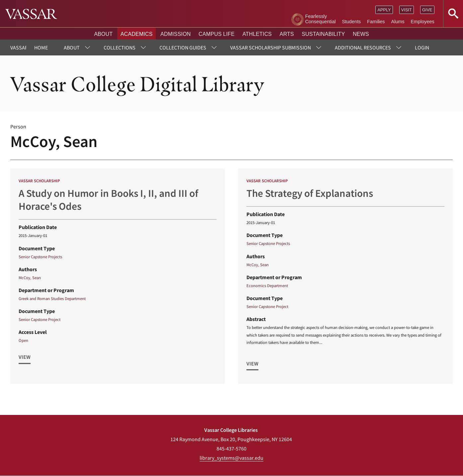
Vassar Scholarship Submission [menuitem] (271, 47)
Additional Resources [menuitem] (363, 47)
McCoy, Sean (30, 280)
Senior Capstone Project (40, 322)
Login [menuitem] (422, 47)
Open (23, 343)
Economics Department (267, 288)
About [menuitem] (72, 47)
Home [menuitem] (41, 47)
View (25, 359)
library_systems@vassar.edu (231, 458)
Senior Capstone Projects (40, 259)
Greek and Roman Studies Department (52, 301)
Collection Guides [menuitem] (183, 47)
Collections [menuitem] (120, 47)
